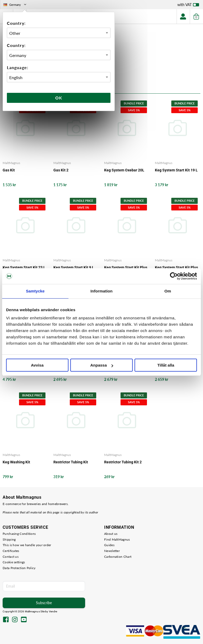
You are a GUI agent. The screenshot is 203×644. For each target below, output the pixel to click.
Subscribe (44, 603)
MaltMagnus (11, 163)
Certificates (11, 551)
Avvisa (37, 365)
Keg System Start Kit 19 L (176, 170)
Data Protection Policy (19, 568)
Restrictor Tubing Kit (71, 462)
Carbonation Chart (118, 557)
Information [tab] (101, 291)
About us (111, 534)
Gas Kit (9, 170)
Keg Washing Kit (16, 462)
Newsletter (112, 551)
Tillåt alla (166, 365)
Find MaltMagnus (117, 539)
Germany (15, 5)
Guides (109, 545)
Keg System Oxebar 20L (124, 170)
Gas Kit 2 (61, 170)
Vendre (53, 611)
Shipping (9, 539)
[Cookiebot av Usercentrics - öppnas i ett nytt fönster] (174, 276)
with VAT (188, 6)
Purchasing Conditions (19, 534)
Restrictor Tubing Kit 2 (123, 462)
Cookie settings (14, 562)
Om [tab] (168, 291)
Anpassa (102, 365)
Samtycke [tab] (35, 291)
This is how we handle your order (27, 545)
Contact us (11, 557)
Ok (59, 98)
